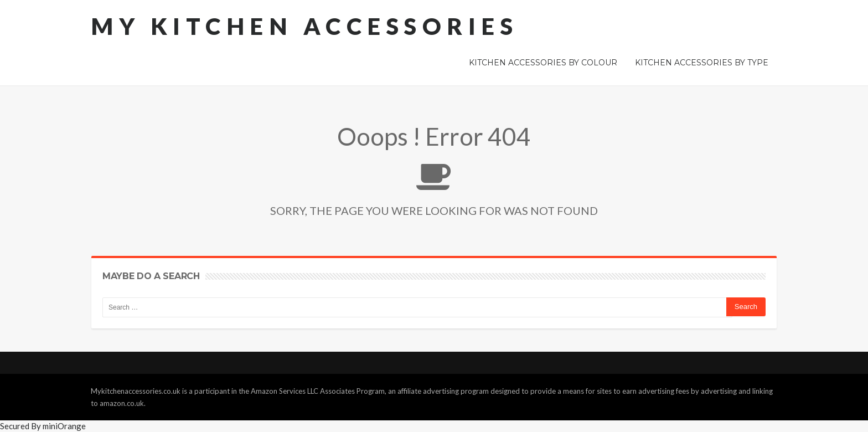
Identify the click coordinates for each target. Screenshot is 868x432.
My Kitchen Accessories (304, 26)
